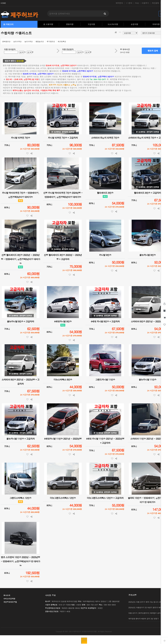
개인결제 (155, 3)
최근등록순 (62, 41)
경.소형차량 (48, 24)
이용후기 (145, 3)
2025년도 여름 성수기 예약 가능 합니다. (144, 602)
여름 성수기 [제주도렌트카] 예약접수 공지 (145, 613)
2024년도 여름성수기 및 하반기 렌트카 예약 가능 (147, 607)
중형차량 (70, 24)
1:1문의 (129, 3)
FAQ (137, 3)
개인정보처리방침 (10, 602)
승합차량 (134, 24)
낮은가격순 (17, 41)
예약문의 (119, 3)
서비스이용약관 (9, 599)
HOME (3, 3)
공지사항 (132, 595)
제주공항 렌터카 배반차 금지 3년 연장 (143, 619)
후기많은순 (51, 41)
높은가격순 (29, 41)
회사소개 (7, 595)
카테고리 (9, 24)
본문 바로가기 (0, 0)
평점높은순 (40, 41)
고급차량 (91, 24)
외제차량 (156, 24)
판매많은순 (6, 41)
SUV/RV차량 (113, 24)
